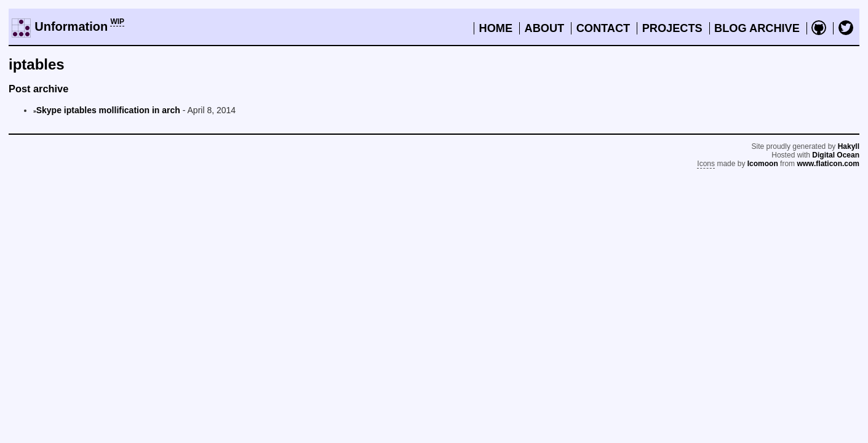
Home (496, 28)
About (545, 28)
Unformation (71, 26)
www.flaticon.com (828, 164)
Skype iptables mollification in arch (108, 110)
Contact (603, 28)
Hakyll (849, 146)
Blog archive (757, 28)
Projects (672, 28)
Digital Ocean (836, 155)
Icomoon (763, 164)
